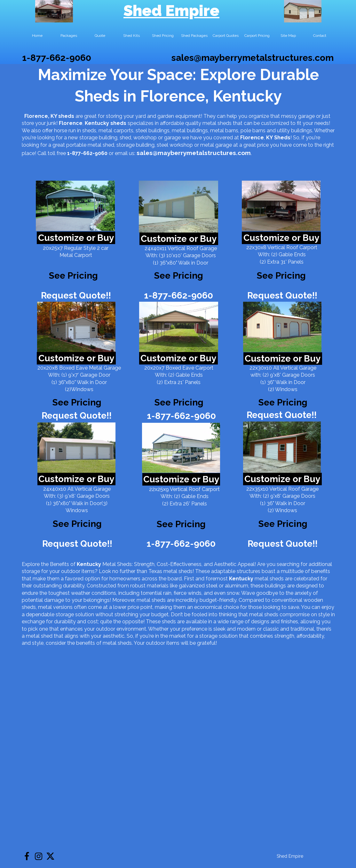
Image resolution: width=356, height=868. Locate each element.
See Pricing (281, 276)
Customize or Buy (76, 238)
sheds (118, 123)
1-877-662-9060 (57, 58)
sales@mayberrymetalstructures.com (253, 58)
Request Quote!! (76, 295)
